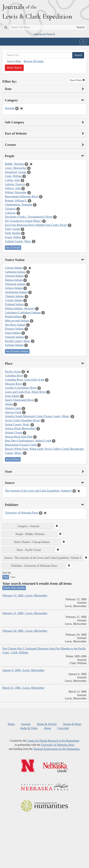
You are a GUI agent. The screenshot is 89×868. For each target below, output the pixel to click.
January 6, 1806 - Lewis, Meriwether (23, 670)
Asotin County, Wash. (17, 424)
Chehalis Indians (14, 296)
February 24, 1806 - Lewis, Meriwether (25, 631)
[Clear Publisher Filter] (45, 513)
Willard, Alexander (16, 192)
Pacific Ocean (13, 372)
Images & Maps (72, 724)
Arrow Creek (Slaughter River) (23, 420)
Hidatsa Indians (14, 280)
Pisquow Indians (14, 329)
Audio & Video (29, 728)
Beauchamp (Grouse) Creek (21, 445)
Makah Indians (13, 317)
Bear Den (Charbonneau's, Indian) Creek (28, 441)
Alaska (9, 404)
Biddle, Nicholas (14, 164)
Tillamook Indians (15, 284)
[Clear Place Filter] (28, 372)
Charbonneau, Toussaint (19, 205)
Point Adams (12, 396)
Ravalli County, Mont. (18, 341)
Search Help (14, 61)
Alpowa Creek (13, 412)
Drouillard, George (16, 172)
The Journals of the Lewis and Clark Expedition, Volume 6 (38, 491)
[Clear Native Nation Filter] (30, 268)
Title (6, 577)
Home (11, 724)
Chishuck (10, 209)
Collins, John (12, 180)
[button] (57, 526)
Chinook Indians (14, 276)
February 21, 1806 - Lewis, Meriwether (25, 613)
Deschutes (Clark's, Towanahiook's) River (29, 217)
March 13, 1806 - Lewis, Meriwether (23, 688)
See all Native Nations (17, 351)
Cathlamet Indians (15, 272)
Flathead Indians (14, 304)
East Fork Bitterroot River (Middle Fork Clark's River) (36, 225)
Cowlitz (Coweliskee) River (21, 388)
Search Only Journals (14, 588)
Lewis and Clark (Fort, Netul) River (25, 392)
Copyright (63, 728)
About (47, 728)
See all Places (13, 459)
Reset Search (14, 68)
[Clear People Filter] (31, 164)
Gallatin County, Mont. (18, 241)
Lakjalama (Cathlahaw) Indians (23, 313)
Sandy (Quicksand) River (19, 400)
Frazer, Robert (13, 237)
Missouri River (13, 384)
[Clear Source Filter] (79, 491)
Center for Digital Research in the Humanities (53, 741)
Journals (10, 108)
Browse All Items (34, 61)
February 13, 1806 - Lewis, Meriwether (25, 596)
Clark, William (13, 176)
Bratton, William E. (16, 201)
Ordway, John (13, 188)
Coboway (10, 213)
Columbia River (14, 376)
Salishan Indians (14, 345)
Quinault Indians (14, 337)
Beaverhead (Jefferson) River (22, 196)
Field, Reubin (13, 233)
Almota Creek (13, 408)
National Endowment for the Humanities (57, 749)
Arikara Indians (14, 288)
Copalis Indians (14, 300)
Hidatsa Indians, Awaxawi (20, 308)
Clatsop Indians (14, 268)
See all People (13, 248)
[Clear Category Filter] (21, 108)
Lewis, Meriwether (16, 168)
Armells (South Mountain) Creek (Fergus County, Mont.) (37, 416)
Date (13, 577)
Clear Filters (77, 80)
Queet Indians (13, 333)
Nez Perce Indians (15, 325)
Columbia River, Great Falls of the (25, 380)
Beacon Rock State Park (19, 437)
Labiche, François (15, 184)
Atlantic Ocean (13, 433)
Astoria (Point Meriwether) (20, 428)
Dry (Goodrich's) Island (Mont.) (23, 221)
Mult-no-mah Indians (17, 321)
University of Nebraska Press (21, 513)
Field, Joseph (12, 229)
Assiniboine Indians (16, 292)
